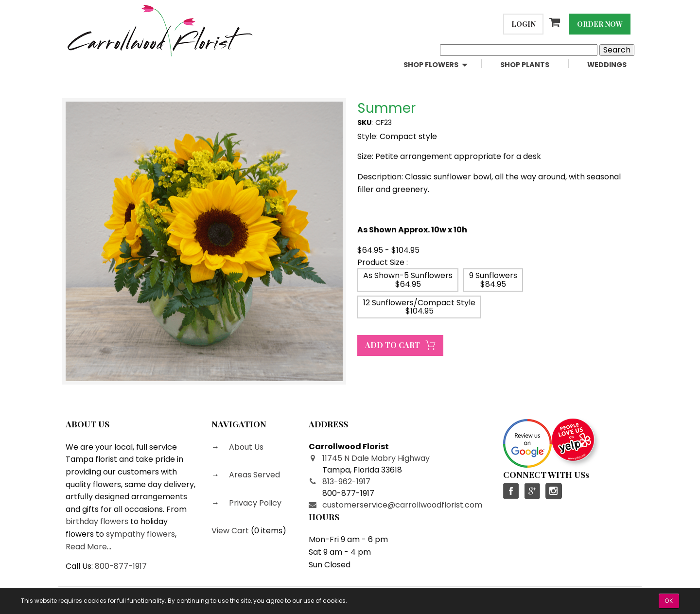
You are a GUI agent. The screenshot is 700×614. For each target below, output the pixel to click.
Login (524, 24)
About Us (245, 447)
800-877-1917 (121, 566)
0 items (268, 531)
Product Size (381, 262)
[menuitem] (444, 65)
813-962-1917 (346, 482)
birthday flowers (97, 521)
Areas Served (254, 475)
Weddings (607, 65)
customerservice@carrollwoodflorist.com (402, 505)
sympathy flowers (140, 534)
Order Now (600, 24)
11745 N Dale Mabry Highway (376, 458)
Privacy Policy (254, 503)
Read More (86, 547)
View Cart (230, 531)
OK (669, 601)
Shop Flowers (431, 65)
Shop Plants (525, 65)
